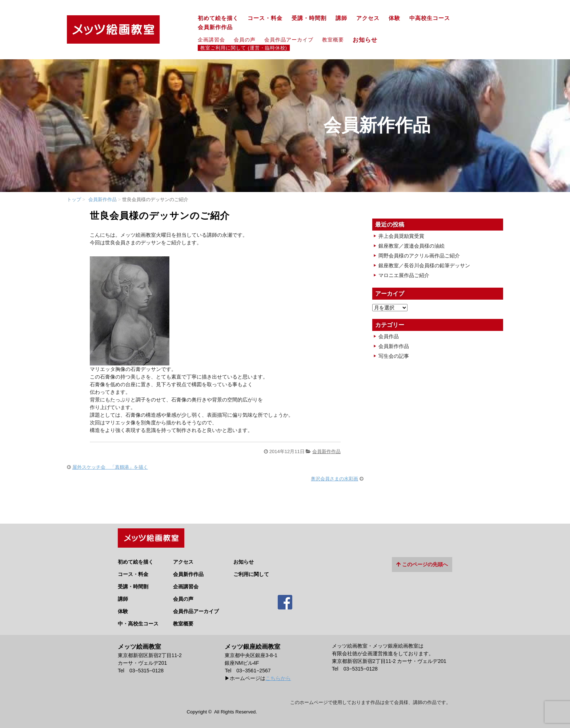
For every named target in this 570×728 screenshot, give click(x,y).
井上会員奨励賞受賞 (401, 236)
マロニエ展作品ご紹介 (404, 275)
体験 (394, 18)
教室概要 (333, 40)
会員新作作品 (215, 27)
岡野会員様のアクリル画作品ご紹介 (419, 256)
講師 (341, 18)
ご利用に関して (251, 571)
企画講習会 (211, 40)
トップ (74, 199)
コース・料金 (265, 18)
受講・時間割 (309, 18)
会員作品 (389, 336)
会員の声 (245, 40)
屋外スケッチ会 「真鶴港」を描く (110, 467)
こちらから (278, 675)
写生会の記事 (394, 356)
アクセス (368, 18)
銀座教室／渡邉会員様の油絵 (412, 246)
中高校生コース (430, 18)
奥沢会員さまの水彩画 (334, 479)
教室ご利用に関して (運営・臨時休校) (244, 48)
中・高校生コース (138, 621)
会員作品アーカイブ (289, 40)
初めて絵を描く (218, 18)
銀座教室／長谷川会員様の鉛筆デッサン (424, 265)
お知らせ (368, 40)
